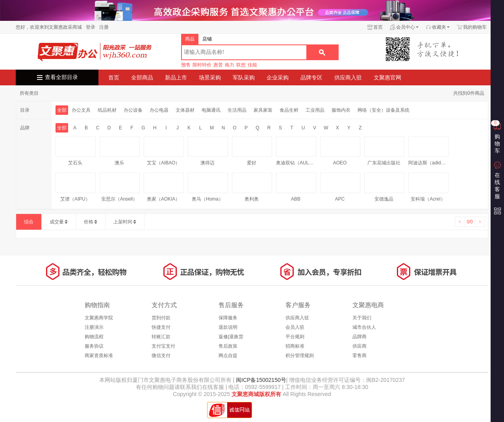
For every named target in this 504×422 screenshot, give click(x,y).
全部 (62, 110)
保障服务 (228, 318)
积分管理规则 (300, 356)
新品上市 (176, 77)
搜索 (322, 52)
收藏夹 (439, 27)
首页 (378, 27)
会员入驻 (295, 327)
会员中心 (406, 27)
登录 (91, 27)
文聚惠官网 (387, 77)
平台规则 (295, 337)
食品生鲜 (289, 110)
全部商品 (142, 77)
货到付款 (161, 318)
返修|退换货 (231, 337)
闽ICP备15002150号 (260, 380)
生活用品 (237, 110)
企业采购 (278, 77)
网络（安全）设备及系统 (384, 110)
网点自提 (228, 356)
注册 (104, 27)
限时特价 (202, 65)
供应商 (359, 346)
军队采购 (244, 77)
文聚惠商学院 (99, 318)
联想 (241, 65)
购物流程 (94, 337)
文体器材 (185, 110)
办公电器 (159, 110)
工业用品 (315, 110)
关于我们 (362, 318)
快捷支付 (161, 327)
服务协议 (94, 346)
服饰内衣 (341, 110)
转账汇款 (161, 337)
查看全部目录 (61, 77)
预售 (186, 65)
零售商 (359, 356)
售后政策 (228, 346)
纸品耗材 (107, 110)
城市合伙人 (364, 327)
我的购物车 (475, 27)
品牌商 (359, 337)
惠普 (218, 65)
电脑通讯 (211, 110)
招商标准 (295, 346)
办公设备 (133, 110)
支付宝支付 (163, 346)
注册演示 (94, 327)
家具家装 (263, 110)
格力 (230, 65)
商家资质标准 (99, 356)
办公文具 (81, 110)
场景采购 (210, 77)
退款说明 (228, 327)
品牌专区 (311, 77)
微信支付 (161, 356)
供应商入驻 (348, 77)
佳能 (252, 65)
